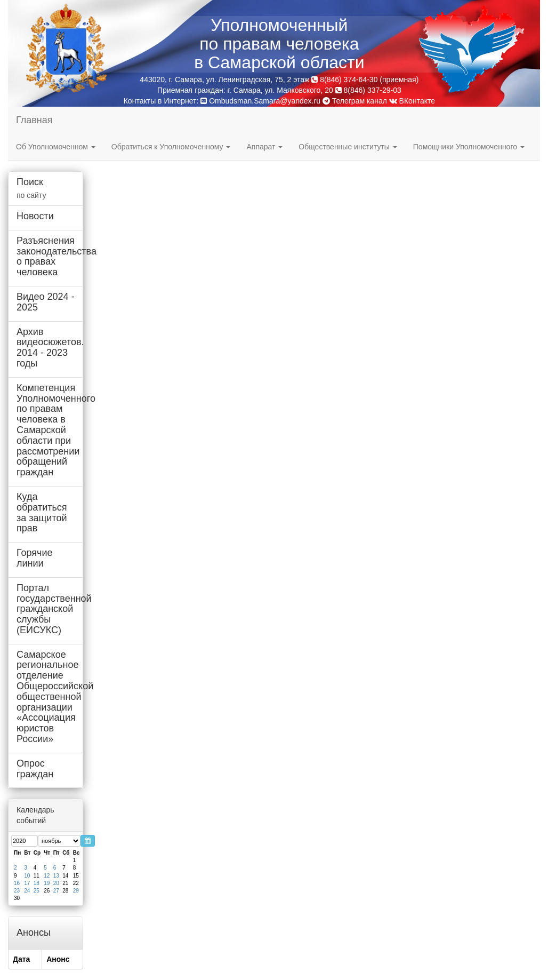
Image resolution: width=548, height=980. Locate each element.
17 (27, 883)
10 (27, 876)
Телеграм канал (355, 101)
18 (37, 883)
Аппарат (264, 147)
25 (37, 891)
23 (17, 891)
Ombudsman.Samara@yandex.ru (265, 101)
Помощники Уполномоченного (469, 147)
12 (47, 876)
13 (56, 876)
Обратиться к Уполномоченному (171, 147)
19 (47, 883)
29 (76, 891)
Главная (34, 120)
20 (56, 883)
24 (27, 891)
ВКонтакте (412, 101)
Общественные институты (348, 147)
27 (56, 891)
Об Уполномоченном (56, 147)
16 (17, 883)
